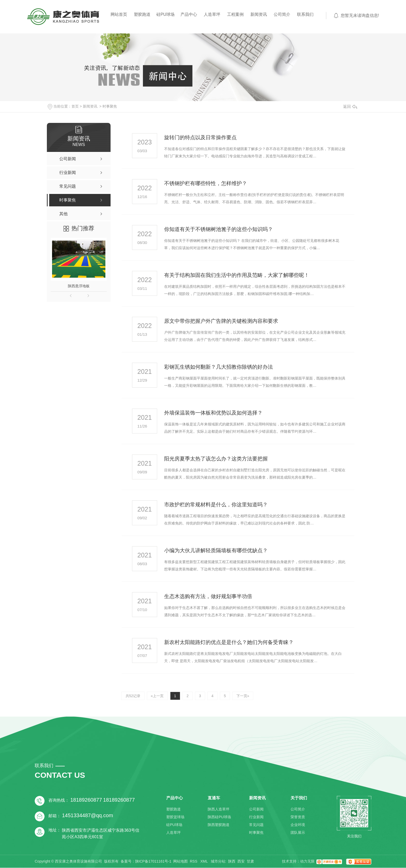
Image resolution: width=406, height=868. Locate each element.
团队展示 (298, 833)
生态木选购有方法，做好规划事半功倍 (208, 596)
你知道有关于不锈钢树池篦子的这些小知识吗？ (219, 229)
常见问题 (256, 825)
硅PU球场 (165, 14)
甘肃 (250, 862)
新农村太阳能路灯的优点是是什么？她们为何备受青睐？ (229, 642)
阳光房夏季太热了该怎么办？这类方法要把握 (216, 459)
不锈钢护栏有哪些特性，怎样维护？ (206, 183)
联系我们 (305, 14)
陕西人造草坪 (219, 809)
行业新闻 (256, 817)
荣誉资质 (298, 817)
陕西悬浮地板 (79, 286)
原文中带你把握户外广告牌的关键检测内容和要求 (221, 321)
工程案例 (235, 14)
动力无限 (307, 862)
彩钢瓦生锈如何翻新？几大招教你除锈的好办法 (219, 367)
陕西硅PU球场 (219, 817)
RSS (194, 862)
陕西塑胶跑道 (219, 825)
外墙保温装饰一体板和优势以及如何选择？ (213, 413)
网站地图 (180, 862)
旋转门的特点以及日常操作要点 (200, 137)
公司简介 (282, 14)
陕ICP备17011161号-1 (153, 862)
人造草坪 (212, 14)
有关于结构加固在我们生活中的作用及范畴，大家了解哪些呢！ (237, 275)
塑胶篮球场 (175, 817)
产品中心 (189, 14)
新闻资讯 (259, 14)
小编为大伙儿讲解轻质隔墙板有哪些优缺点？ (216, 550)
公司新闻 (256, 809)
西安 (241, 862)
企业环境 (298, 825)
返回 (350, 106)
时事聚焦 (110, 106)
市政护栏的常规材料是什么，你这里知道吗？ (216, 505)
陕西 (232, 862)
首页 (75, 106)
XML (205, 862)
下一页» (244, 696)
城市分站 (218, 862)
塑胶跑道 (142, 14)
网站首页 (119, 14)
